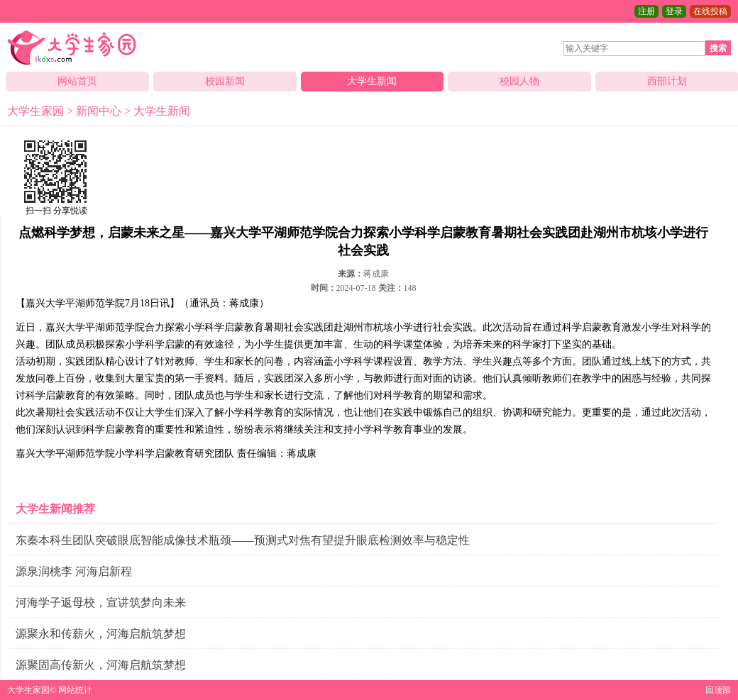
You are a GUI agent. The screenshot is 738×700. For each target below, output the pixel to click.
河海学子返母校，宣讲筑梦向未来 (101, 602)
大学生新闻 (372, 81)
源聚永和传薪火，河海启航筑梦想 (101, 634)
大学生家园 (35, 111)
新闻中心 (99, 111)
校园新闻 (225, 81)
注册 (646, 11)
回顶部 (718, 690)
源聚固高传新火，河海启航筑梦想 (101, 665)
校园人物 (519, 81)
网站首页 (77, 81)
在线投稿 (710, 11)
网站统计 (75, 690)
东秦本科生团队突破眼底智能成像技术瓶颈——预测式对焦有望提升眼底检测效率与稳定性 (243, 540)
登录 (674, 11)
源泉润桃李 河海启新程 (74, 571)
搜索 (718, 48)
